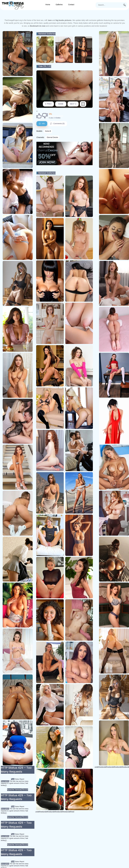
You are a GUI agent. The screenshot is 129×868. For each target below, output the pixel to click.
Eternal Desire (52, 137)
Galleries (59, 5)
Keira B (48, 131)
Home (48, 5)
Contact (71, 5)
